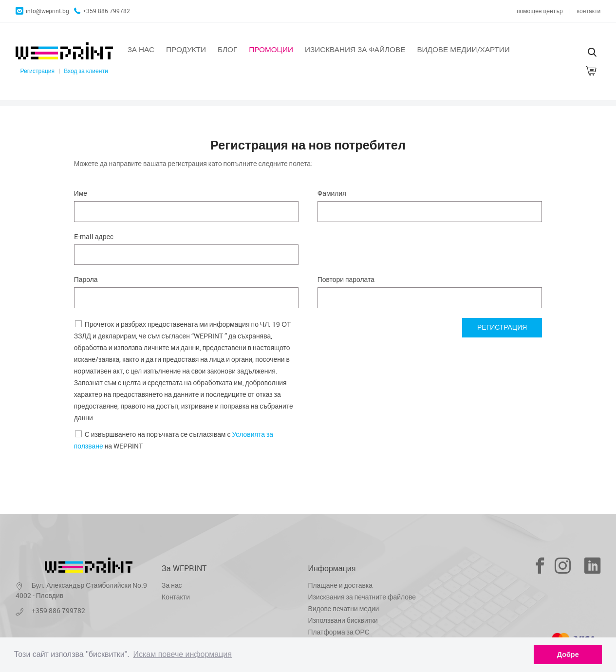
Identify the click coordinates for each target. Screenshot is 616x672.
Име (81, 193)
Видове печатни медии (344, 608)
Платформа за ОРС (339, 632)
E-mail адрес (94, 236)
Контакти (176, 597)
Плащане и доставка (340, 585)
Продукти (186, 49)
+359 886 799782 (102, 11)
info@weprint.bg (42, 11)
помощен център (540, 11)
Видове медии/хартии (463, 49)
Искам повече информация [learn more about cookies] (182, 654)
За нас (141, 49)
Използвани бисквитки (343, 620)
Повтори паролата (346, 279)
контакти (589, 11)
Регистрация (37, 71)
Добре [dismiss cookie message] (568, 654)
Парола (86, 279)
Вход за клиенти (86, 71)
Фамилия (332, 193)
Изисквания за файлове (355, 49)
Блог (227, 49)
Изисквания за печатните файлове (362, 597)
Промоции (271, 49)
